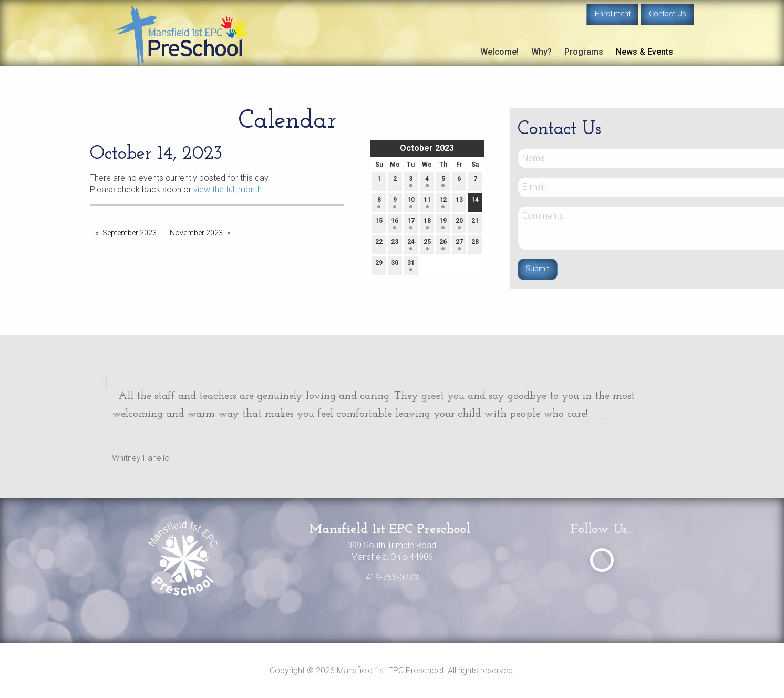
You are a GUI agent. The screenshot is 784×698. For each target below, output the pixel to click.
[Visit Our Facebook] (602, 560)
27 (459, 244)
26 (443, 244)
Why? (541, 52)
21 (475, 223)
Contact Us (668, 14)
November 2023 (196, 233)
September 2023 (130, 233)
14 (475, 202)
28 (475, 244)
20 (459, 223)
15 (379, 223)
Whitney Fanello (141, 458)
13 (459, 202)
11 (427, 202)
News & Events (644, 52)
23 (395, 244)
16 (395, 223)
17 (411, 223)
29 (379, 265)
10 (411, 202)
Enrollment (613, 14)
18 (427, 223)
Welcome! (499, 52)
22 (379, 244)
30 (395, 265)
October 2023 (427, 148)
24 (411, 244)
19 (443, 223)
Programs (584, 52)
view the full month (228, 189)
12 (443, 202)
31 (411, 265)
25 (427, 244)
